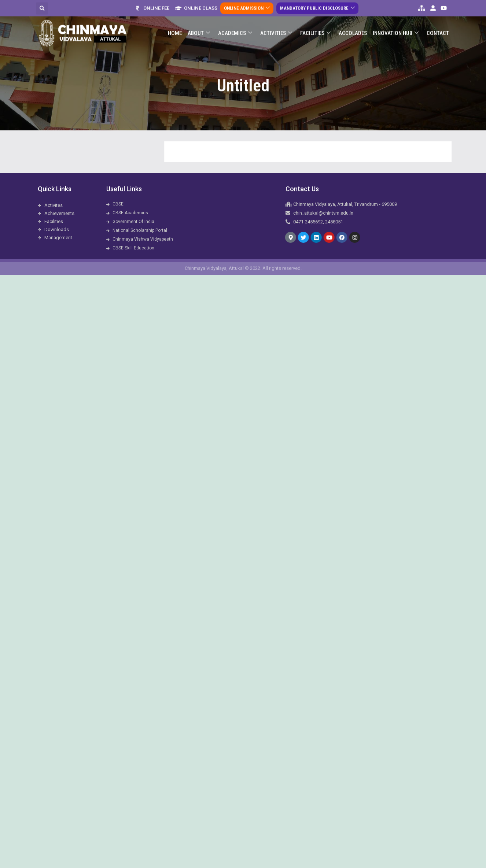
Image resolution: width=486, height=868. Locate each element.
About (199, 28)
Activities (276, 28)
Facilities (315, 28)
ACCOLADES (353, 28)
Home (175, 28)
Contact (438, 28)
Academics (235, 28)
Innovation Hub (396, 28)
